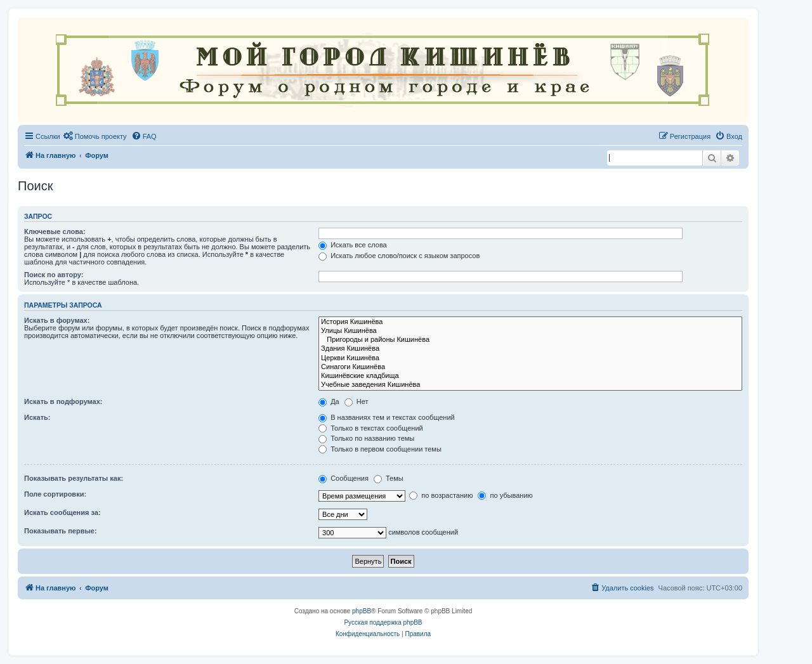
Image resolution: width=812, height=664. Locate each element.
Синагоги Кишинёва (530, 367)
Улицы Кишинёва (530, 331)
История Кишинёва (530, 322)
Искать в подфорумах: (63, 401)
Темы (389, 478)
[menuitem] (95, 136)
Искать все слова (353, 245)
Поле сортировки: (55, 494)
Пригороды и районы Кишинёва (530, 340)
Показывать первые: (61, 531)
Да (329, 401)
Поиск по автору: (54, 275)
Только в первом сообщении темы (380, 449)
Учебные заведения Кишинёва (530, 385)
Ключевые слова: (55, 231)
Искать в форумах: (57, 320)
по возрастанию (441, 495)
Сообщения (344, 478)
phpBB (362, 611)
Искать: (37, 417)
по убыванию (505, 495)
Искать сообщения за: (62, 512)
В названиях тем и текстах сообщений (387, 417)
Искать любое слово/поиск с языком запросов (399, 256)
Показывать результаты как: (74, 478)
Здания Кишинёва (530, 349)
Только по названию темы (366, 438)
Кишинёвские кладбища (530, 376)
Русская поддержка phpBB (383, 622)
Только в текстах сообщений (371, 428)
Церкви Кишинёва (530, 358)
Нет (357, 401)
